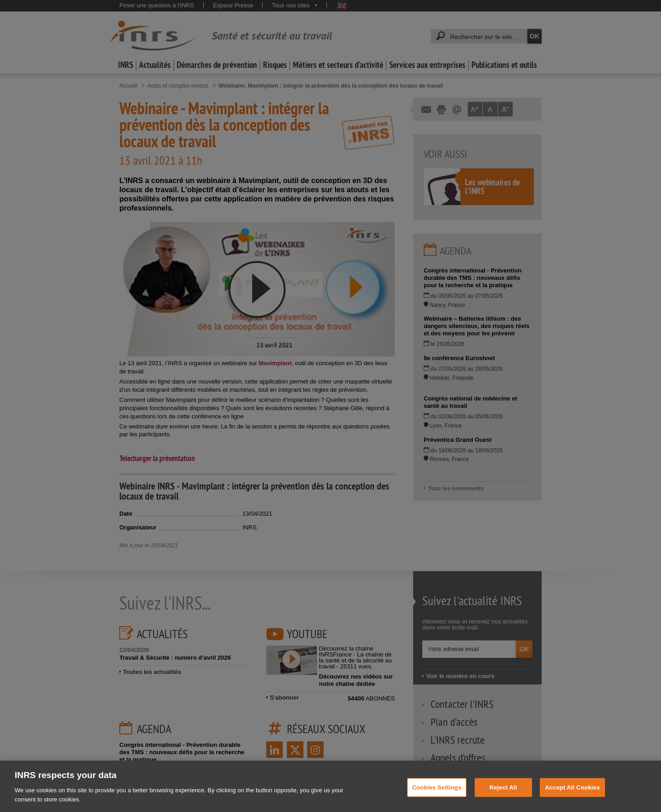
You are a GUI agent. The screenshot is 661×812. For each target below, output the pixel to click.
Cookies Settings (437, 794)
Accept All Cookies (572, 794)
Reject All (503, 794)
